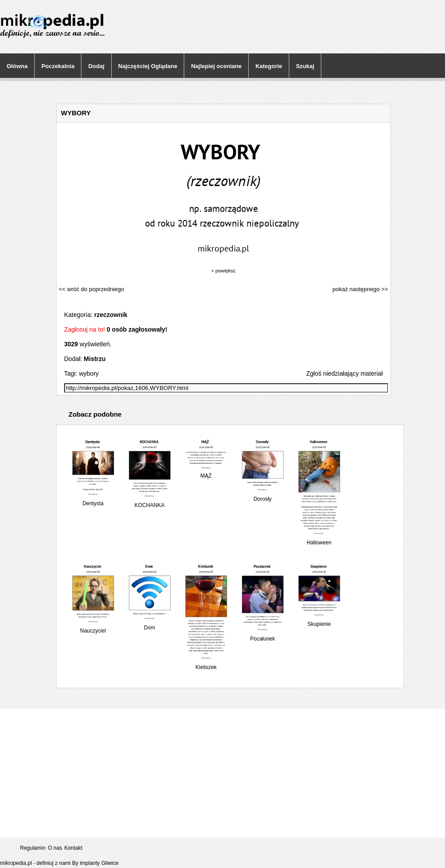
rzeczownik (111, 315)
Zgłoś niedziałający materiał (344, 373)
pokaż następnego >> (360, 289)
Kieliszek (206, 664)
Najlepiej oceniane (216, 66)
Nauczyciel (93, 627)
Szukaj (305, 66)
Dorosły (263, 496)
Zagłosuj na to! (85, 329)
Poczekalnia (58, 66)
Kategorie (269, 66)
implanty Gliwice (99, 863)
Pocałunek (263, 635)
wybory (89, 373)
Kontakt (73, 848)
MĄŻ (206, 473)
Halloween (319, 539)
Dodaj (96, 66)
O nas (55, 848)
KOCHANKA (150, 502)
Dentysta (93, 500)
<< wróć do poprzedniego (91, 289)
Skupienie (319, 621)
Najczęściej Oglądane (148, 66)
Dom (150, 624)
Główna (17, 66)
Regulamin (33, 848)
